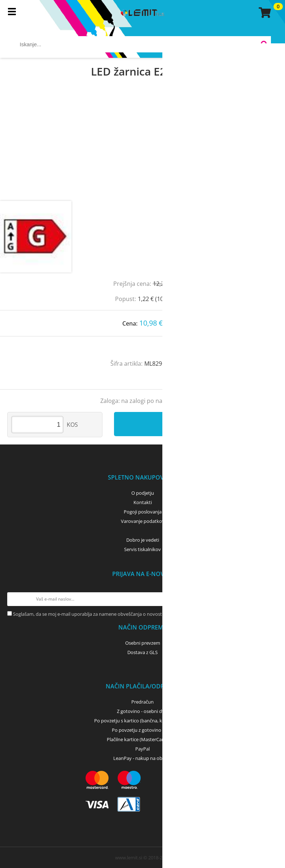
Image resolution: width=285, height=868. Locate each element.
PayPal (142, 749)
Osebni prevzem (143, 643)
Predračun (142, 702)
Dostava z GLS (142, 652)
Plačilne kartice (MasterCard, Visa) (143, 739)
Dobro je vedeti (143, 540)
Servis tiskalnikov (142, 549)
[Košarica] (264, 13)
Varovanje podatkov (143, 521)
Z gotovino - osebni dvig (142, 711)
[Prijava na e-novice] (271, 599)
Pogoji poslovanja (143, 512)
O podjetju (143, 493)
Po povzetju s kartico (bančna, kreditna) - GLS (142, 721)
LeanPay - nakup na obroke (143, 758)
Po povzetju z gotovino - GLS (142, 730)
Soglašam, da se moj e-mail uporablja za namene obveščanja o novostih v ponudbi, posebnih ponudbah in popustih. (137, 614)
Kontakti (143, 502)
